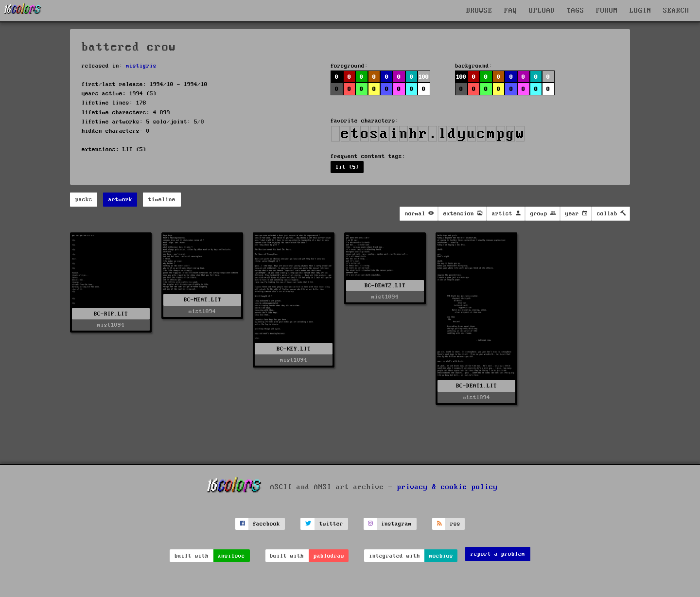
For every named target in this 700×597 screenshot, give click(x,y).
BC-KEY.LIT (294, 349)
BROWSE (479, 11)
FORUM (607, 11)
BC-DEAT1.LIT (476, 386)
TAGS (576, 11)
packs (84, 200)
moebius (441, 556)
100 (424, 77)
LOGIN (640, 11)
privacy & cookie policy (447, 487)
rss (455, 524)
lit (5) (347, 167)
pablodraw (329, 556)
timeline (162, 200)
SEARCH (676, 11)
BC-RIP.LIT (111, 314)
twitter (331, 524)
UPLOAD (542, 11)
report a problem (498, 554)
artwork (120, 200)
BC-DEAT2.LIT (385, 286)
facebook (266, 524)
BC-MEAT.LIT (202, 300)
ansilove (231, 556)
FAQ (511, 11)
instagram (396, 524)
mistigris (141, 66)
